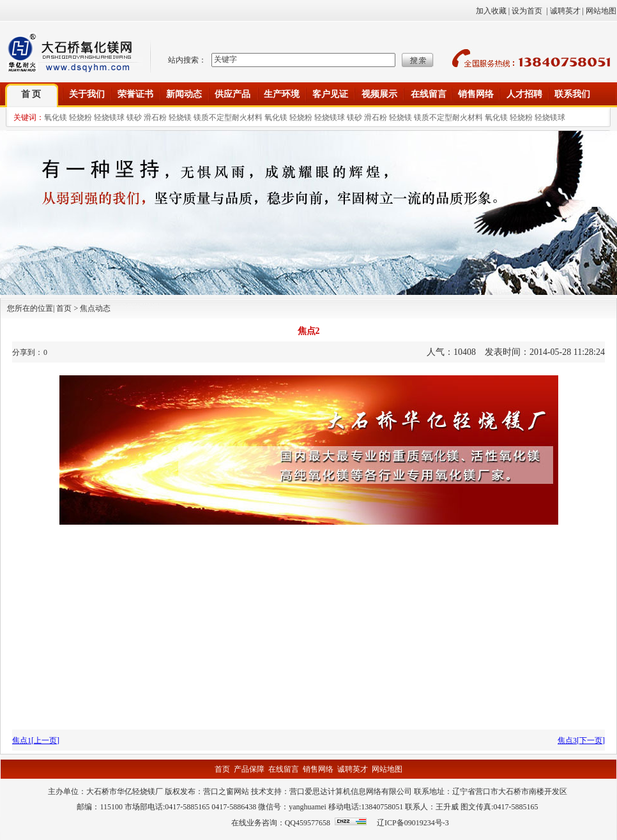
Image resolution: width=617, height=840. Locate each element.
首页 (222, 769)
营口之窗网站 (226, 791)
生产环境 (282, 94)
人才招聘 (524, 94)
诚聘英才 (565, 11)
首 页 (31, 94)
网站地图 (601, 11)
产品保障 (249, 769)
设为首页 (527, 11)
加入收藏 (491, 11)
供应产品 (232, 94)
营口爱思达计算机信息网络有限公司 (351, 791)
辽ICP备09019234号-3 (413, 823)
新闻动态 (184, 94)
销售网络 (476, 94)
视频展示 (379, 94)
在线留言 (429, 94)
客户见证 (330, 94)
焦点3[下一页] (581, 740)
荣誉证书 (135, 94)
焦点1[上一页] (36, 740)
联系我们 (572, 94)
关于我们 (87, 94)
